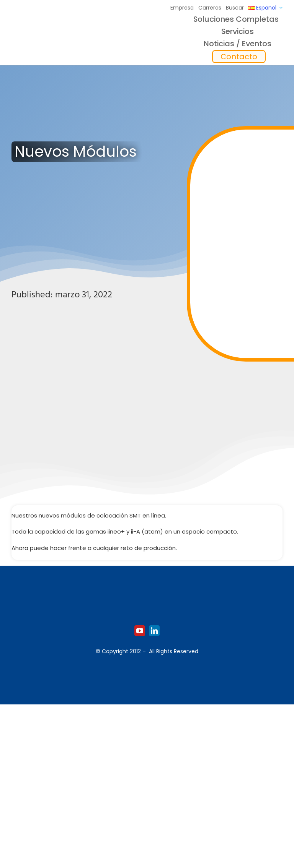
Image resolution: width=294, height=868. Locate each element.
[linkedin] (154, 631)
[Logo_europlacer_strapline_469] (51, 34)
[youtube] (140, 631)
